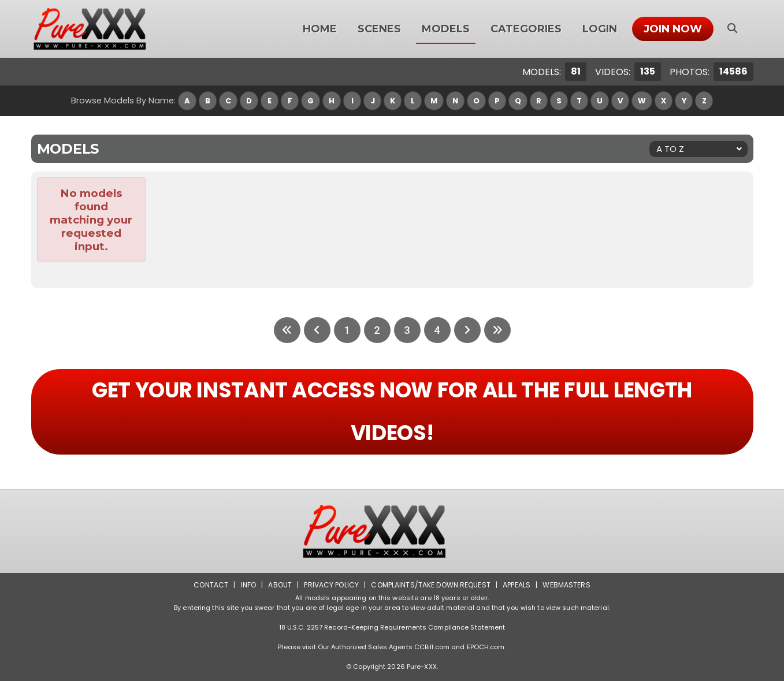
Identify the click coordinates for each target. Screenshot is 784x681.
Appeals (517, 585)
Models (446, 29)
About (280, 585)
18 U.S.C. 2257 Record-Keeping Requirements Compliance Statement (392, 627)
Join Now (673, 29)
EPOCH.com (486, 647)
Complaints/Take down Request (430, 585)
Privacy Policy (331, 585)
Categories (526, 29)
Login (600, 29)
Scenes (379, 29)
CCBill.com (432, 647)
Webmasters (566, 585)
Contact (211, 585)
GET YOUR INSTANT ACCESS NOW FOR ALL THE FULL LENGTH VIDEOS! (392, 412)
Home (320, 29)
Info (248, 585)
